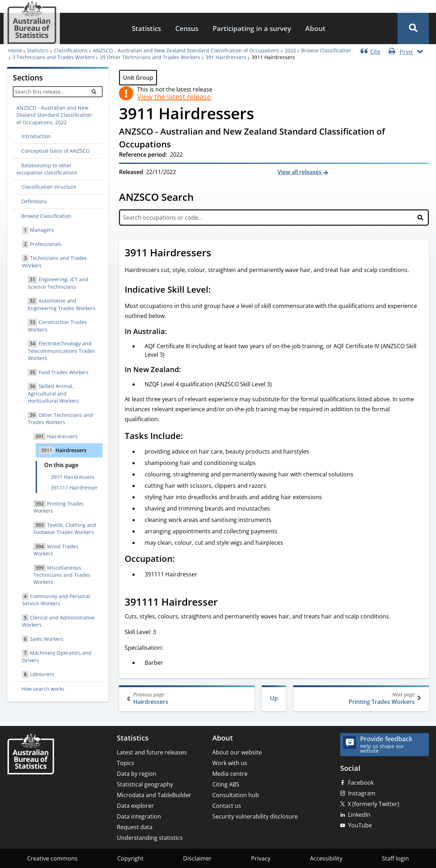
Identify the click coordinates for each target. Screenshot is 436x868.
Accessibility (326, 858)
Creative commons (52, 858)
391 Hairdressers (226, 57)
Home (15, 50)
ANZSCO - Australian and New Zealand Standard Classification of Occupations (186, 50)
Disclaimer (197, 858)
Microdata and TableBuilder (154, 795)
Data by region (137, 774)
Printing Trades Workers (360, 698)
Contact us (227, 806)
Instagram (362, 793)
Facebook (361, 783)
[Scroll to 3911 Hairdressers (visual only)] (219, 253)
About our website (237, 752)
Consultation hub (236, 795)
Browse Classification (326, 50)
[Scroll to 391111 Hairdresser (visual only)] (225, 603)
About (315, 28)
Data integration (139, 816)
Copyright (130, 858)
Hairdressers (188, 698)
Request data (135, 827)
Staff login (395, 858)
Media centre (230, 774)
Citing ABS (226, 784)
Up (274, 698)
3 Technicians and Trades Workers (54, 57)
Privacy (261, 858)
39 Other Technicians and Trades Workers (150, 57)
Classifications (71, 50)
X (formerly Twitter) (373, 804)
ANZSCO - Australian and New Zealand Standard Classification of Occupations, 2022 (54, 115)
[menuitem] (146, 29)
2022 (290, 50)
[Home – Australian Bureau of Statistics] (31, 755)
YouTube (360, 825)
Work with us (230, 763)
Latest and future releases (152, 752)
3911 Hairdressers (73, 477)
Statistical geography (145, 784)
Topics (126, 763)
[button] (413, 28)
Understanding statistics (150, 838)
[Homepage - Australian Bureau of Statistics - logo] (32, 23)
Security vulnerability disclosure (255, 816)
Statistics (146, 28)
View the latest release (174, 97)
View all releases (300, 172)
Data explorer (135, 806)
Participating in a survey (252, 28)
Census (187, 28)
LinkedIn (359, 815)
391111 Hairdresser (74, 488)
